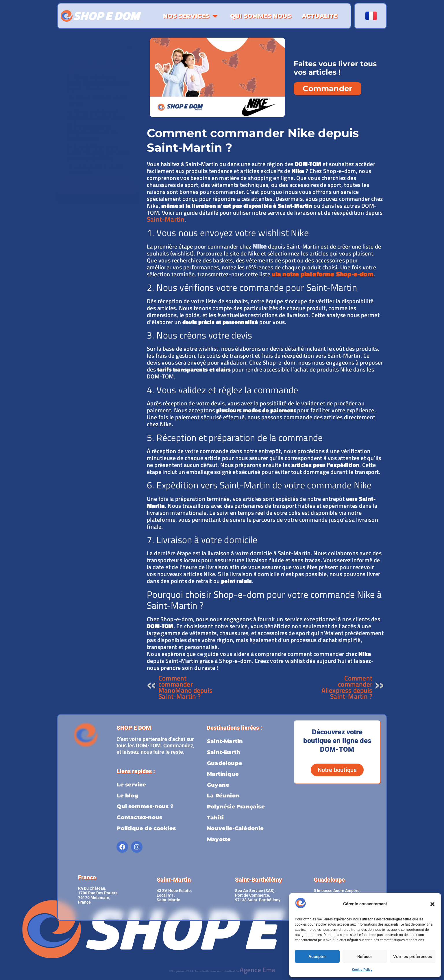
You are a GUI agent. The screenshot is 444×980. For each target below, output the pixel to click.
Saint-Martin (166, 219)
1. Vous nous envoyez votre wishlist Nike (98, 65)
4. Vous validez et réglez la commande (97, 115)
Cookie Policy (362, 969)
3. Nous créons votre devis (99, 100)
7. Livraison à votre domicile (96, 170)
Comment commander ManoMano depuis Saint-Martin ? (185, 687)
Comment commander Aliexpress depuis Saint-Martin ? (347, 687)
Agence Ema (258, 970)
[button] (432, 904)
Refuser (365, 957)
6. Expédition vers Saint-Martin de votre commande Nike (98, 152)
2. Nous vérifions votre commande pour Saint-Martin (98, 83)
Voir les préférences (413, 957)
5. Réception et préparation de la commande (92, 132)
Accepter (317, 957)
